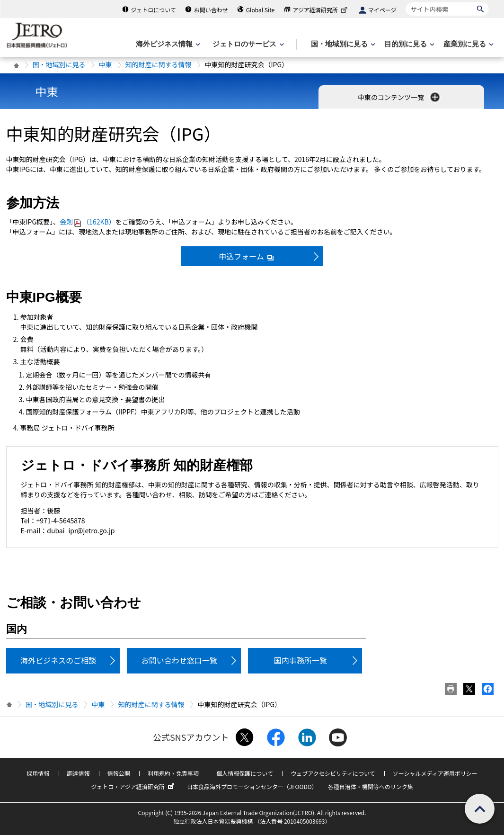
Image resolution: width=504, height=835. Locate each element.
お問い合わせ (211, 10)
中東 (106, 64)
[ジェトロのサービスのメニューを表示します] (247, 44)
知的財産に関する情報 (159, 64)
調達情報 (79, 773)
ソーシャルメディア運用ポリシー (435, 773)
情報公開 (119, 773)
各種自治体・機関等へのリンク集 (371, 786)
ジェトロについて (153, 10)
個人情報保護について (245, 773)
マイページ (382, 10)
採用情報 (38, 773)
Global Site (260, 10)
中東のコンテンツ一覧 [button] (400, 97)
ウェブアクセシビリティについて (333, 773)
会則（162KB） (88, 222)
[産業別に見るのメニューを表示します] (468, 44)
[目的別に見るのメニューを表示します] (408, 44)
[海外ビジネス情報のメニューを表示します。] (167, 44)
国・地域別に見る (59, 64)
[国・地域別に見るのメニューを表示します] (342, 44)
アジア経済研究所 (321, 10)
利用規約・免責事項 (173, 773)
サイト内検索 (406, 2)
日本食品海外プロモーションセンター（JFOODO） (252, 786)
